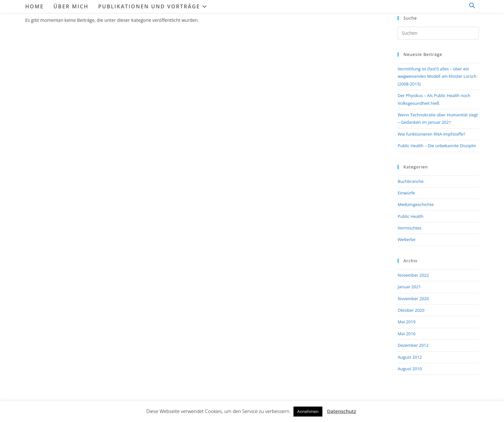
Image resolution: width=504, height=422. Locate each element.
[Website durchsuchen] (472, 7)
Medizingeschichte (416, 204)
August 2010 (410, 369)
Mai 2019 (406, 322)
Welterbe (406, 239)
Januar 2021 (409, 287)
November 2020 (413, 299)
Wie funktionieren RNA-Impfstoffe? (431, 134)
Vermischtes (410, 228)
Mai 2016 (406, 334)
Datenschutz (342, 411)
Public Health (410, 216)
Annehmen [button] (308, 411)
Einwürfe (406, 193)
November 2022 (413, 275)
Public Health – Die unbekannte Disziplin (437, 146)
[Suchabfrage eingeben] (438, 33)
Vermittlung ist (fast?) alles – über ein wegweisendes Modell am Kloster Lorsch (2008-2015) (437, 76)
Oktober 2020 (411, 310)
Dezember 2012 (413, 345)
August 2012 (410, 357)
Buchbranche (411, 181)
